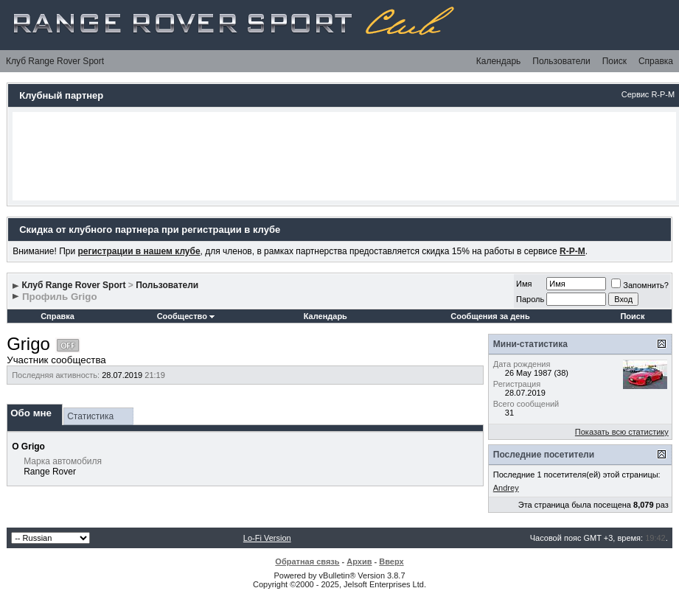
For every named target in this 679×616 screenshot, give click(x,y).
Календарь (499, 61)
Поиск (614, 61)
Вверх (391, 561)
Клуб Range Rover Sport (55, 61)
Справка (656, 61)
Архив (359, 561)
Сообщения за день (490, 316)
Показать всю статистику (622, 432)
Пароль (530, 299)
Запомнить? (640, 285)
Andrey (506, 488)
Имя (524, 284)
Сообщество (186, 316)
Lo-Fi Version (267, 538)
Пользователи (561, 61)
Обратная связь (307, 561)
